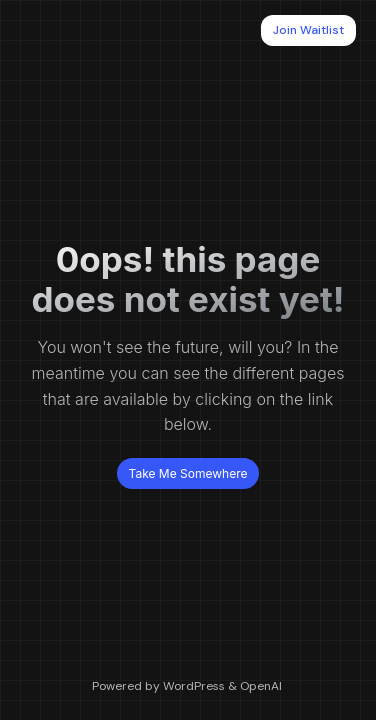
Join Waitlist (308, 30)
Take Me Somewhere (188, 473)
